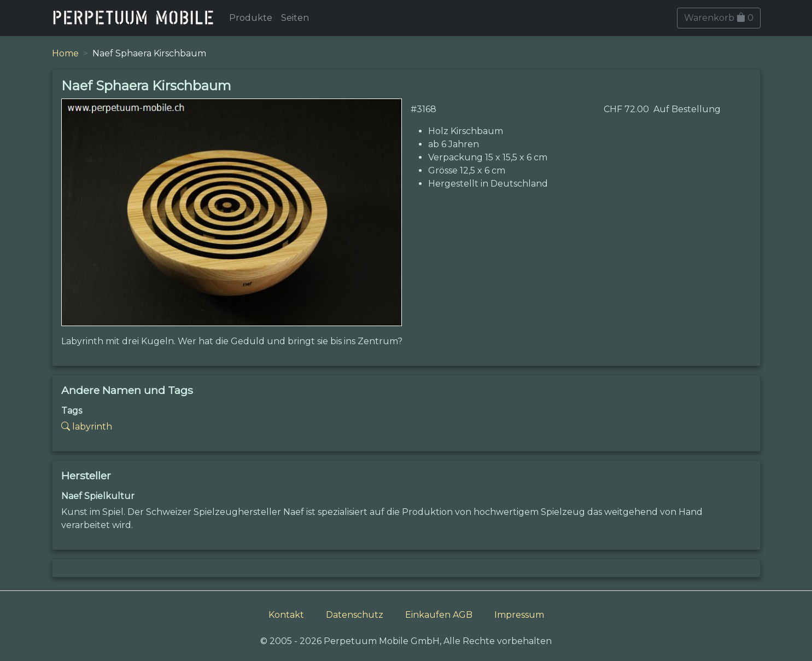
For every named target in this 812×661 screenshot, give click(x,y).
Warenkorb (719, 18)
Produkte (251, 18)
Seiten (295, 18)
